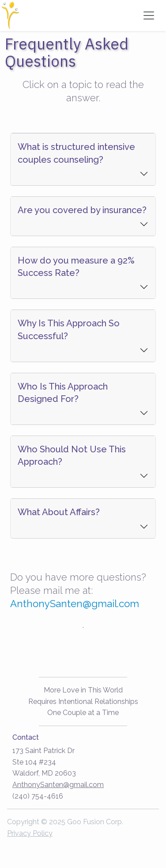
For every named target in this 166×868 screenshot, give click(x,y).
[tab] (83, 159)
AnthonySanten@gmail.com (75, 604)
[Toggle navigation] (149, 15)
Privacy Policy (30, 833)
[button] (83, 159)
